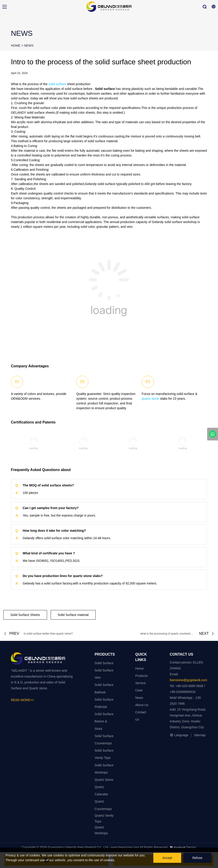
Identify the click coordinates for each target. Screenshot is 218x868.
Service (141, 683)
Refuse (197, 858)
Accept (167, 858)
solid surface (57, 84)
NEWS (29, 46)
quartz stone (150, 399)
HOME (16, 46)
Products (141, 676)
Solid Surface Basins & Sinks (104, 721)
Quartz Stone (104, 780)
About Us (142, 705)
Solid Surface (104, 663)
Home (139, 668)
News (139, 698)
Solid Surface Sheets (25, 615)
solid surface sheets (25, 94)
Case (139, 690)
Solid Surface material (73, 615)
